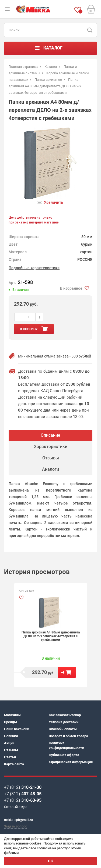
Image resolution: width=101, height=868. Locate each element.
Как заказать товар (65, 715)
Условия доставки (64, 722)
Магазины (12, 715)
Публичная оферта (64, 755)
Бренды (11, 722)
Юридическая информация (71, 762)
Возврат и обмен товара (68, 736)
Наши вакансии (17, 729)
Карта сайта (14, 764)
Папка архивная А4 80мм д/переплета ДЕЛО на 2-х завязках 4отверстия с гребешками (51, 636)
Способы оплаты (63, 729)
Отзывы (11, 750)
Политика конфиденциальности (66, 745)
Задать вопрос (15, 826)
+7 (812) (23, 787)
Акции (9, 743)
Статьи (10, 757)
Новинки (11, 736)
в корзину (29, 329)
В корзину (67, 672)
